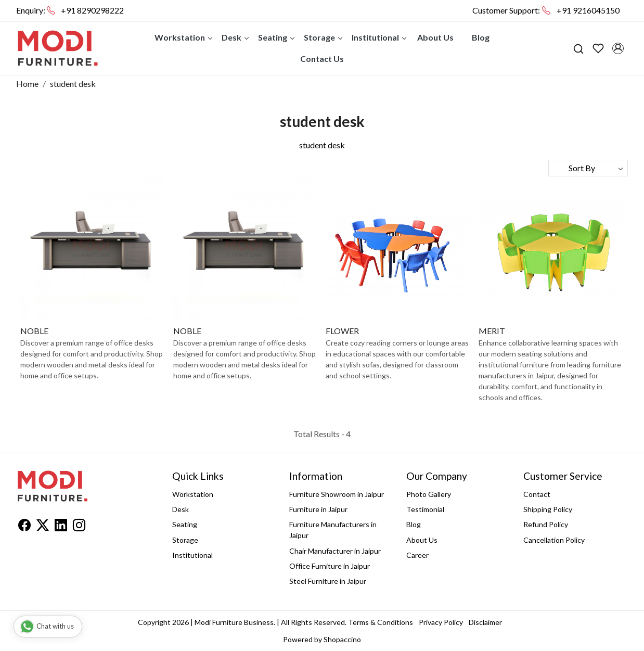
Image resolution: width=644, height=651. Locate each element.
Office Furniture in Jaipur (330, 566)
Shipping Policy (548, 509)
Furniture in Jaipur (318, 509)
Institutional (379, 37)
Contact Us (322, 59)
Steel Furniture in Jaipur (328, 581)
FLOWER (342, 331)
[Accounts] (618, 48)
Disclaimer (485, 622)
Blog (481, 37)
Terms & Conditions (381, 622)
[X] (43, 527)
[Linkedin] (61, 527)
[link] (578, 48)
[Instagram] (79, 527)
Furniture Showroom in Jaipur (337, 494)
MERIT (492, 331)
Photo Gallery (429, 494)
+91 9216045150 (588, 10)
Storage (323, 37)
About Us (435, 37)
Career (417, 555)
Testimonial (425, 509)
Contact (537, 494)
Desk (235, 37)
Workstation (183, 37)
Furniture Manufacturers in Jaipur (333, 530)
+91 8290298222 (92, 10)
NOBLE (34, 331)
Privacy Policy (441, 622)
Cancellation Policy (554, 540)
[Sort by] (588, 168)
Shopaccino (342, 639)
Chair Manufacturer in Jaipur (335, 551)
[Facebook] (24, 527)
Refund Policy (546, 524)
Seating (276, 37)
